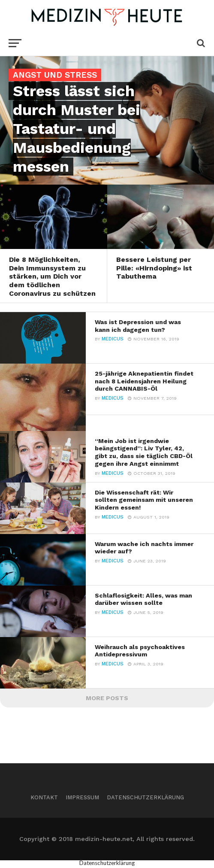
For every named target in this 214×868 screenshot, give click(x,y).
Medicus (113, 339)
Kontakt (44, 797)
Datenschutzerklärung (145, 797)
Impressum (82, 797)
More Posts (107, 698)
